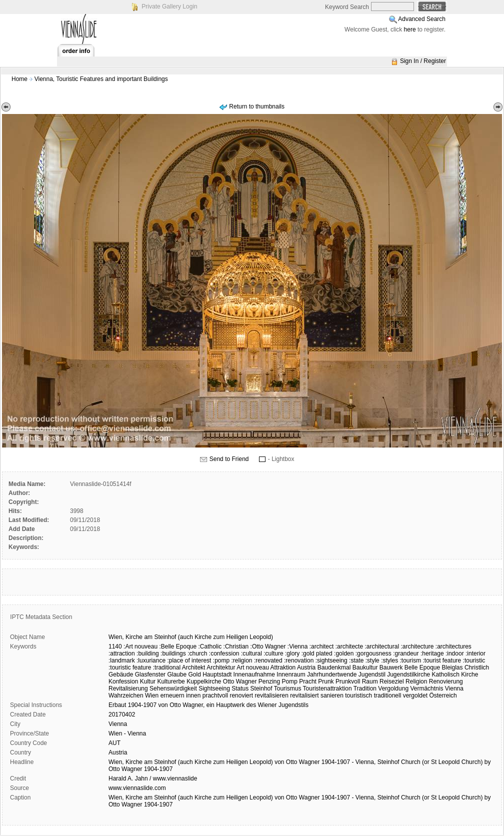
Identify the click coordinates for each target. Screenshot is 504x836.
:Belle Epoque (178, 646)
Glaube (177, 674)
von (163, 705)
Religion (416, 681)
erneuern (172, 695)
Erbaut (117, 705)
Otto (175, 705)
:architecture (417, 646)
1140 (115, 646)
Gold (194, 674)
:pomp (221, 660)
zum (219, 637)
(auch (185, 637)
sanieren (332, 695)
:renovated (268, 660)
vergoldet (415, 695)
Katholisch (446, 674)
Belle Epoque (422, 667)
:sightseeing (331, 660)
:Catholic (210, 646)
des (251, 705)
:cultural (251, 653)
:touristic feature (130, 667)
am (148, 637)
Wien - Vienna (127, 733)
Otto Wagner (240, 681)
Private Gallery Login (169, 6)
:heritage (432, 653)
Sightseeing (214, 688)
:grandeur (406, 653)
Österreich (443, 695)
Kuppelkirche (204, 681)
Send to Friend (229, 459)
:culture (273, 653)
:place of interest (189, 660)
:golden (344, 653)
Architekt (194, 667)
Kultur (148, 681)
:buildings (173, 653)
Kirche (134, 637)
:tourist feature (442, 660)
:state (356, 660)
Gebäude (121, 674)
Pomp (290, 681)
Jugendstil (372, 674)
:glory (292, 653)
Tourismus (288, 688)
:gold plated (317, 653)
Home (19, 79)
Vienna (454, 688)
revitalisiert (304, 695)
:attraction (122, 653)
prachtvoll (215, 695)
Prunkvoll (348, 681)
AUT (114, 743)
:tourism (410, 660)
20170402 (122, 714)
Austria (306, 667)
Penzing (269, 681)
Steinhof (165, 637)
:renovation (299, 660)
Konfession (123, 681)
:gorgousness (373, 653)
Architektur (221, 667)
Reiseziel (392, 681)
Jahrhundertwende (332, 674)
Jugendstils (293, 705)
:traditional (167, 667)
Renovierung (446, 681)
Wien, (116, 637)
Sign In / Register (423, 61)
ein (210, 705)
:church (197, 653)
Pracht (308, 681)
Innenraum (291, 674)
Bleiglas (452, 667)
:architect (322, 646)
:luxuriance (151, 660)
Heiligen (237, 637)
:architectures (453, 646)
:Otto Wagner (268, 646)
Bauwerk (391, 667)
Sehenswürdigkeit (173, 688)
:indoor (455, 653)
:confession (224, 653)
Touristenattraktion (327, 688)
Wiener (267, 705)
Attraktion (283, 667)
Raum (370, 681)
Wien (152, 695)
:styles (389, 660)
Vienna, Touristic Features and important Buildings (101, 79)
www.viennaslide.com (137, 788)
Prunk (326, 681)
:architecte (349, 646)
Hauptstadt (217, 674)
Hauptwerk (230, 705)
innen (193, 695)
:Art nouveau (140, 646)
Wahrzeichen (126, 695)
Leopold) (261, 637)
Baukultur (365, 667)
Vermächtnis (426, 688)
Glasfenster (150, 674)
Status (240, 688)
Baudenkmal (334, 667)
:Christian (236, 646)
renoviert (241, 695)
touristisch (358, 695)
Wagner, (193, 705)
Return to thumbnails (257, 106)
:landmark (122, 660)
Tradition (365, 688)
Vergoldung (393, 688)
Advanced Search (422, 19)
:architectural (382, 646)
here (410, 29)
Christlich (477, 667)
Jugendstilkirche (408, 674)
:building (148, 653)
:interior (475, 653)
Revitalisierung (128, 688)
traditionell (388, 695)
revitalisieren (271, 695)
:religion (242, 660)
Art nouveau (253, 667)
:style (372, 660)
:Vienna (297, 646)
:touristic (474, 660)
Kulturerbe (171, 681)
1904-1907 (142, 705)
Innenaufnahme (254, 674)
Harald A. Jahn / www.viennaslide (153, 778)
